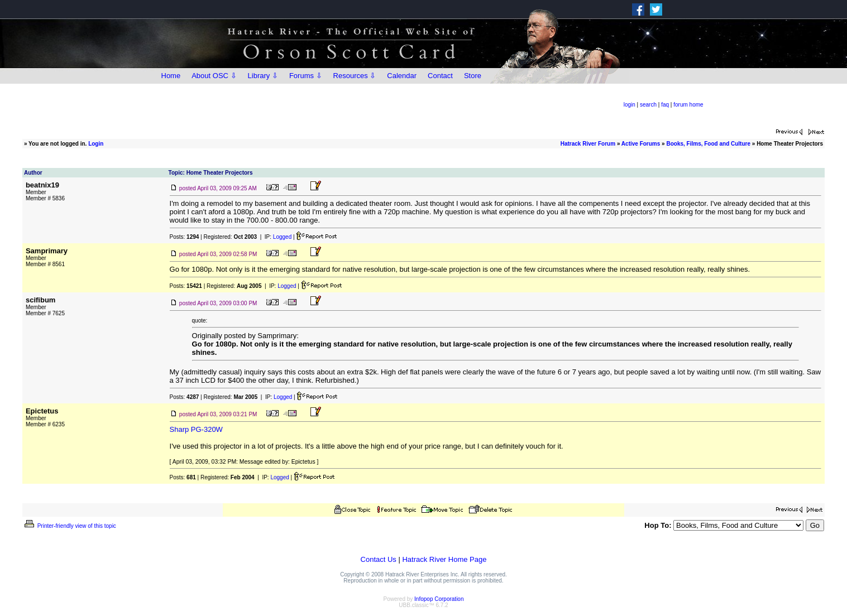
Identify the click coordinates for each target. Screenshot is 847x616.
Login (96, 144)
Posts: (185, 237)
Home (171, 76)
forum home (688, 105)
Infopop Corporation (439, 599)
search (648, 105)
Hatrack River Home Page (444, 559)
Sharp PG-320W (196, 429)
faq (665, 105)
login (630, 105)
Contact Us (379, 559)
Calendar (402, 76)
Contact (440, 76)
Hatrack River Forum (588, 144)
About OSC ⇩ (214, 76)
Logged (282, 237)
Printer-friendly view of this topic (70, 526)
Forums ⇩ (306, 76)
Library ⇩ (263, 76)
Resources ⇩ (355, 76)
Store (473, 76)
